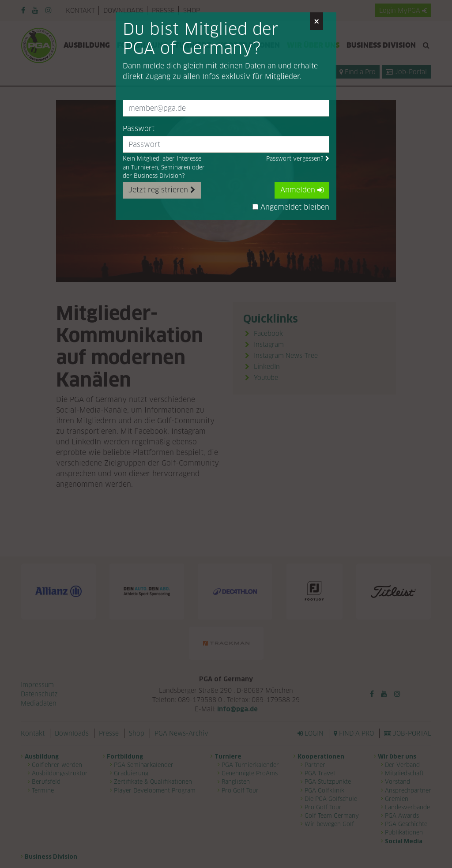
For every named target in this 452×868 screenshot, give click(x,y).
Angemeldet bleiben (291, 207)
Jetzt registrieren (162, 190)
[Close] (316, 21)
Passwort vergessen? (298, 159)
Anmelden (302, 190)
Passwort (139, 129)
